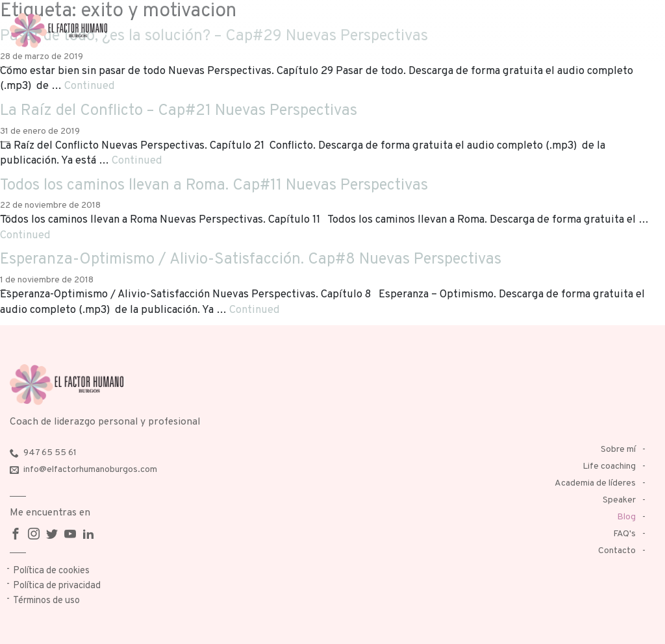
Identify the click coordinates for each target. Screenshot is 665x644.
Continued (90, 86)
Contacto (617, 551)
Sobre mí (618, 450)
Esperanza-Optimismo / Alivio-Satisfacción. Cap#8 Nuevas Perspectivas (251, 260)
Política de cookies (51, 571)
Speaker (619, 500)
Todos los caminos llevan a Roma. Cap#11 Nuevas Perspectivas (214, 186)
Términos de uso (46, 601)
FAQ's (624, 534)
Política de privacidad (57, 586)
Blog (626, 517)
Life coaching (609, 466)
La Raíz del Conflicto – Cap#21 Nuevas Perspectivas (179, 111)
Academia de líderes (595, 483)
